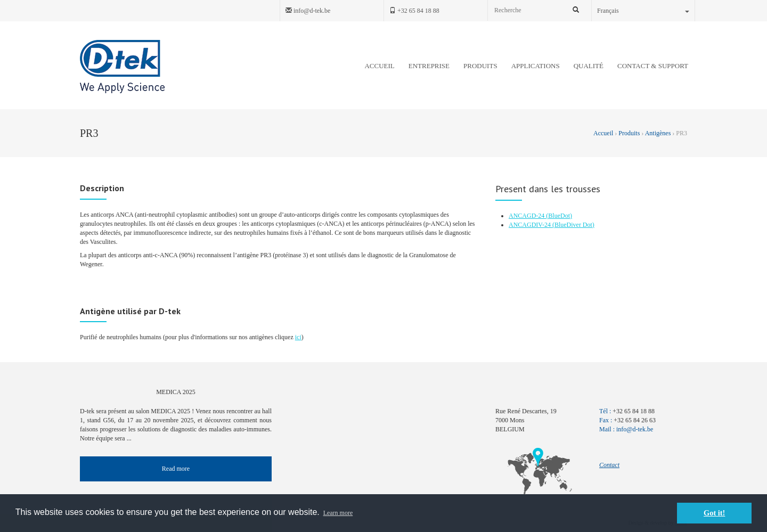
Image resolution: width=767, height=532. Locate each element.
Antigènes (658, 133)
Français (643, 11)
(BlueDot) (559, 216)
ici (298, 337)
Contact (609, 465)
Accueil (604, 133)
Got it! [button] (714, 513)
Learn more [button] (338, 513)
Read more (176, 469)
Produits (629, 133)
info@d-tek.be (308, 11)
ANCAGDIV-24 (531, 225)
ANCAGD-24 (527, 216)
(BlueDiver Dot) (573, 225)
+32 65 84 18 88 (414, 11)
